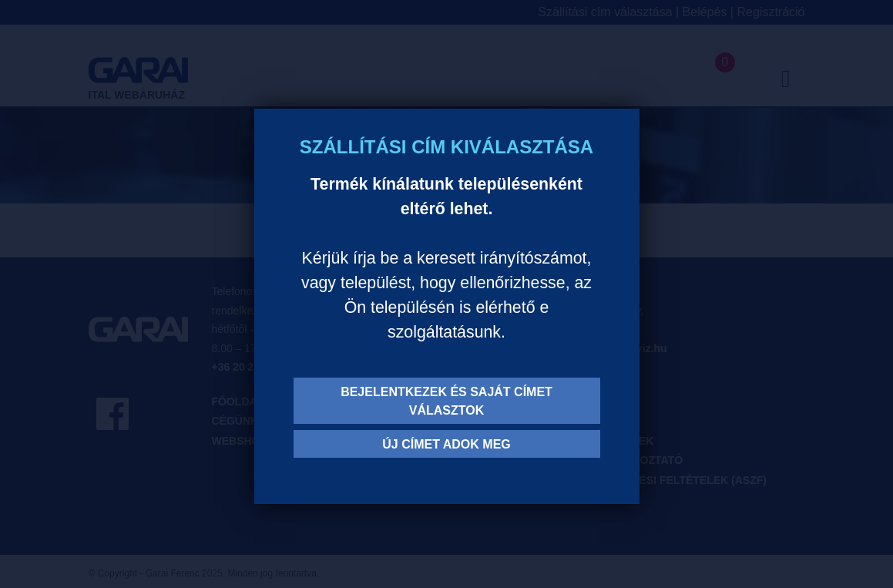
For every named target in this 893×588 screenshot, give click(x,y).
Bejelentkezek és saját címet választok (446, 401)
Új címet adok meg (446, 444)
